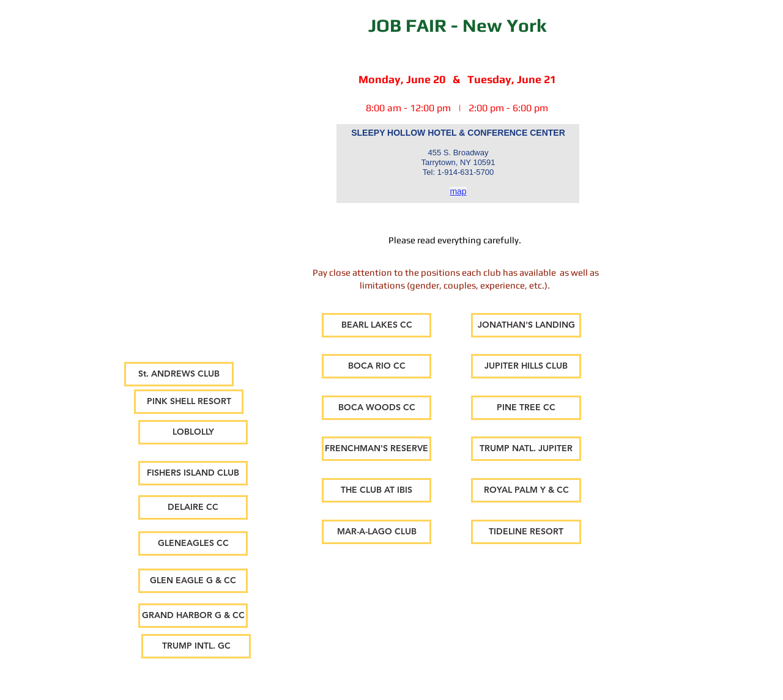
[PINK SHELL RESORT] (189, 402)
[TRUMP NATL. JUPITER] (526, 449)
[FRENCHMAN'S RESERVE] (377, 449)
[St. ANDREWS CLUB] (179, 374)
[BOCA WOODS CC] (377, 408)
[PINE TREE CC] (526, 408)
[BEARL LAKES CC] (377, 325)
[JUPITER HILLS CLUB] (526, 366)
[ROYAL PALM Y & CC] (526, 490)
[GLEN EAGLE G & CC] (193, 581)
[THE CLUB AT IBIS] (377, 490)
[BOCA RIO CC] (377, 366)
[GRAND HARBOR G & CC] (193, 616)
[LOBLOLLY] (193, 432)
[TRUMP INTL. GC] (196, 646)
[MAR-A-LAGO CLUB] (377, 532)
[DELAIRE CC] (193, 507)
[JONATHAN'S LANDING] (526, 325)
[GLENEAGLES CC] (193, 543)
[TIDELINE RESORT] (526, 532)
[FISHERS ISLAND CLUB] (193, 473)
